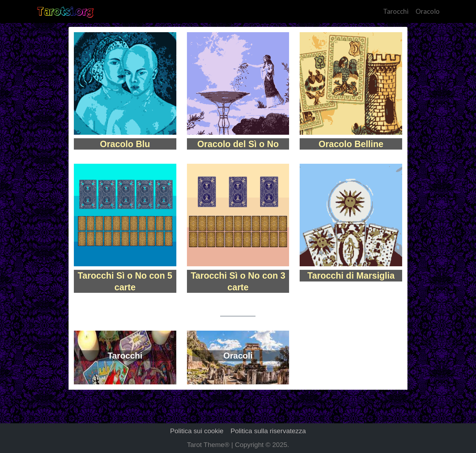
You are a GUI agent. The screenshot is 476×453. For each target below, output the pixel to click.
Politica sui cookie (197, 431)
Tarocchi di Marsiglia (351, 275)
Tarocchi (396, 11)
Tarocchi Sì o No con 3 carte (238, 281)
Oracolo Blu (125, 144)
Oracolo (428, 11)
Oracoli (238, 356)
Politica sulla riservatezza (268, 431)
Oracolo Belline (351, 144)
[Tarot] (65, 11)
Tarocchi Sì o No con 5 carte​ (125, 281)
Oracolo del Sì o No (238, 144)
